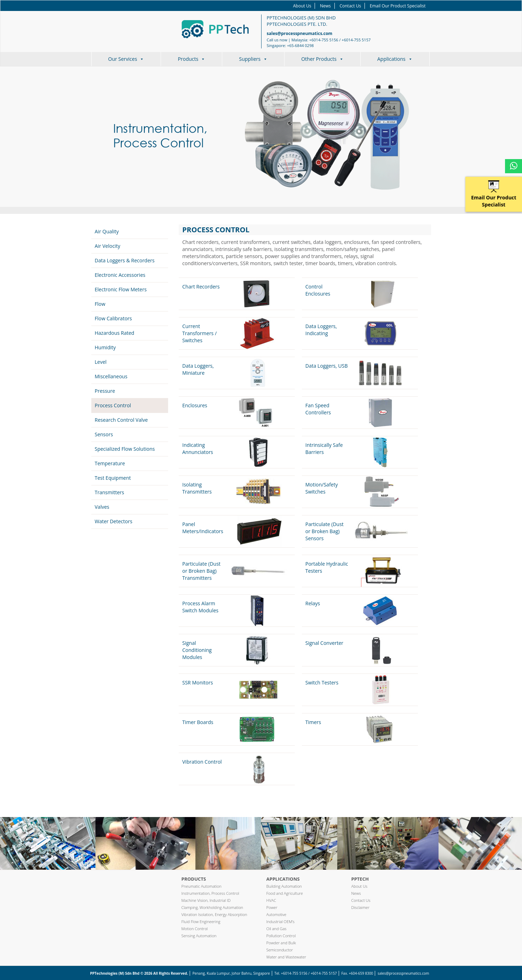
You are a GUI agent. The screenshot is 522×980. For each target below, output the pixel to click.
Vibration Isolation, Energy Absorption (214, 914)
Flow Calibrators (113, 318)
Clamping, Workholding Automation (213, 907)
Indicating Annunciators (198, 448)
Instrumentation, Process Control (210, 893)
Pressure (105, 391)
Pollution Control (281, 936)
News (325, 6)
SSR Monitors (198, 682)
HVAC (271, 900)
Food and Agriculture (285, 893)
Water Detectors (114, 521)
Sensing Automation (199, 936)
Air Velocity (108, 246)
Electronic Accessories (120, 275)
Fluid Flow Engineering (201, 921)
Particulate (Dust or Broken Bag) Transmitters (201, 571)
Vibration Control (202, 762)
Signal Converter (324, 643)
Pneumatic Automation (202, 886)
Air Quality (107, 231)
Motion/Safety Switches (322, 488)
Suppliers (253, 59)
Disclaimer (360, 907)
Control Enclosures (318, 290)
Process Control (113, 405)
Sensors (104, 434)
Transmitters (110, 492)
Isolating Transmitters (197, 488)
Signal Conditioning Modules (197, 650)
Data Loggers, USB (327, 366)
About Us (302, 6)
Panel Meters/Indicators (203, 528)
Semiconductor (280, 950)
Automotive (277, 914)
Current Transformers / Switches (199, 333)
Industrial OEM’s (281, 921)
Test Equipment (113, 478)
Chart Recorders (201, 287)
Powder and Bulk (281, 943)
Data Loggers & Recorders (125, 260)
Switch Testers (322, 682)
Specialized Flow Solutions (125, 449)
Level (101, 362)
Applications (395, 59)
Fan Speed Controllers (318, 409)
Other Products (322, 59)
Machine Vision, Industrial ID (206, 900)
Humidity (105, 347)
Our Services (126, 59)
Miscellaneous (111, 376)
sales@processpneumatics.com (300, 33)
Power (272, 907)
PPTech (360, 879)
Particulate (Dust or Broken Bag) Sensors (325, 531)
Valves (102, 507)
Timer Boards (198, 722)
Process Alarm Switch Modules (200, 607)
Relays (313, 603)
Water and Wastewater (286, 957)
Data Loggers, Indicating (321, 330)
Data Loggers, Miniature (198, 369)
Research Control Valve (121, 420)
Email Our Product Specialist (398, 6)
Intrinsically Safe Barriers (324, 448)
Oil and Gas (277, 929)
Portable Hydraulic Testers (327, 567)
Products (191, 59)
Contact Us (350, 6)
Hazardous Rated (115, 333)
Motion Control (195, 929)
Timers (313, 722)
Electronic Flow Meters (121, 289)
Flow (100, 304)
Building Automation (284, 886)
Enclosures (195, 405)
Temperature (110, 463)
